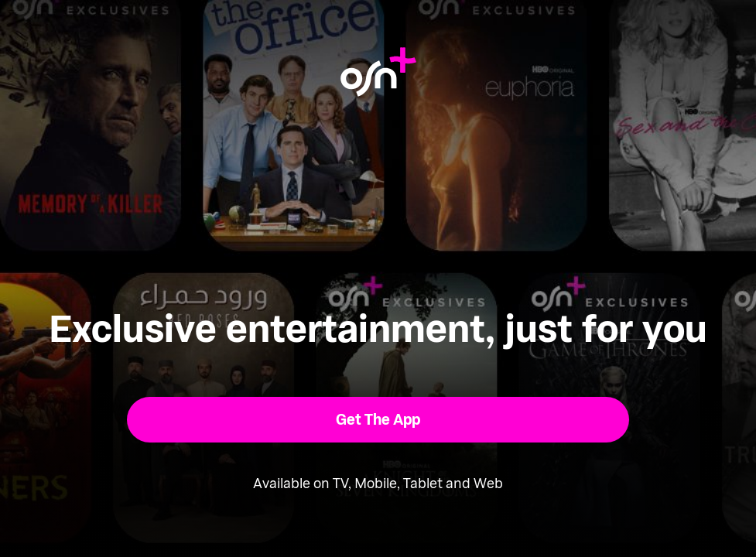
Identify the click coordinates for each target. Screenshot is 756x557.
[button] (378, 420)
